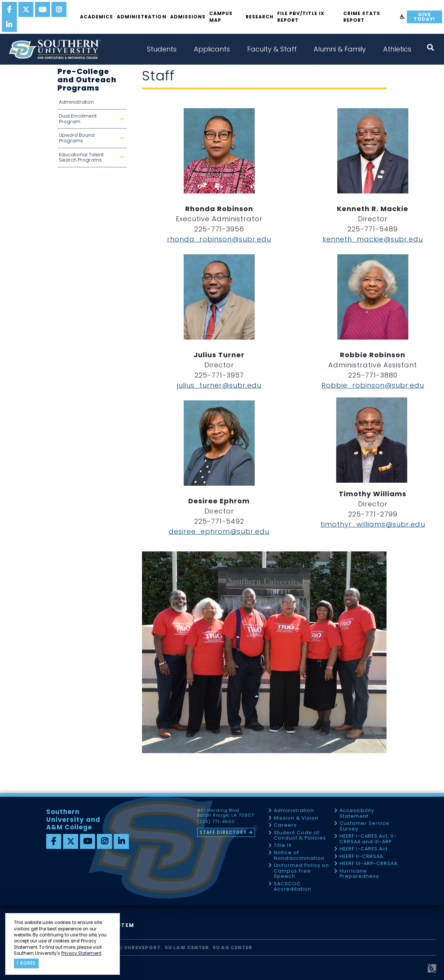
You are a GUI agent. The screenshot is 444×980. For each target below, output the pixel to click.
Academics (97, 17)
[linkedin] (9, 24)
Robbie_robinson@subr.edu (373, 385)
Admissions (188, 17)
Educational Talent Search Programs (93, 159)
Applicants (212, 49)
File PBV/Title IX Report (301, 17)
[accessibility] (402, 17)
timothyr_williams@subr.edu (373, 524)
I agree (26, 963)
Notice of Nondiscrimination (299, 855)
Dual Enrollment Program (93, 121)
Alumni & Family (340, 49)
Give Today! (424, 17)
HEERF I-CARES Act (364, 849)
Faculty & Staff (272, 49)
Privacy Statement (81, 953)
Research (260, 17)
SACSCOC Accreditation (293, 887)
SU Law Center (187, 948)
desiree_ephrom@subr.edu (219, 531)
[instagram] (59, 9)
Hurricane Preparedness (359, 874)
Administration (141, 17)
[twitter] (26, 9)
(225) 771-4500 (216, 822)
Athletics (397, 49)
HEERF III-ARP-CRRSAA (368, 864)
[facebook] (9, 9)
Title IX (283, 846)
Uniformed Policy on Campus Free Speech (301, 871)
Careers (285, 825)
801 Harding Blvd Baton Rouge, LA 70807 (226, 813)
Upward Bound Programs (93, 140)
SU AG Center (233, 948)
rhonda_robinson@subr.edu (219, 239)
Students (162, 49)
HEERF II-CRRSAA (361, 857)
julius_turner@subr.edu (219, 385)
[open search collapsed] (430, 48)
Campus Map (221, 17)
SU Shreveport (138, 948)
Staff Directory (223, 832)
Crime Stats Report (362, 17)
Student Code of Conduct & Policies (300, 836)
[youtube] (42, 9)
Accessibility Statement (357, 813)
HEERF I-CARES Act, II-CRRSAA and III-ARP (368, 839)
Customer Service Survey (365, 826)
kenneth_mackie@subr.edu (373, 239)
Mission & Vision (296, 818)
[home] (55, 49)
